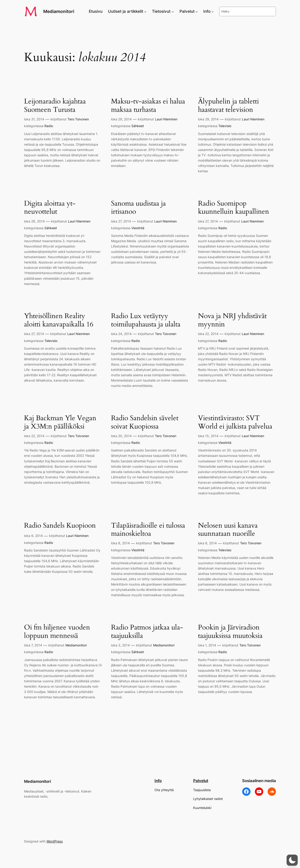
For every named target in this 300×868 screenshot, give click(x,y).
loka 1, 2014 (207, 645)
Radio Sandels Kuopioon (60, 526)
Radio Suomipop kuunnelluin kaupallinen (234, 208)
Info (158, 781)
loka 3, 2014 (120, 645)
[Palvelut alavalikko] (197, 11)
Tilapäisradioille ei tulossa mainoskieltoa (148, 530)
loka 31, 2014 (34, 119)
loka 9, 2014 (33, 536)
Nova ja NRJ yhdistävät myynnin (232, 320)
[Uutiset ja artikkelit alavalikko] (145, 11)
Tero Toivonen (78, 119)
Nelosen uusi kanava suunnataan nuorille (228, 530)
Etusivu (96, 11)
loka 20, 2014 (121, 436)
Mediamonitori (59, 11)
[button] (292, 860)
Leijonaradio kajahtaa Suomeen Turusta (55, 106)
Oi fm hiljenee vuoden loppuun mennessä (57, 632)
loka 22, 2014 (208, 334)
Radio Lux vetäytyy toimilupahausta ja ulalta (146, 320)
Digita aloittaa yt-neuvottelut (50, 208)
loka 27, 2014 (121, 221)
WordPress (55, 841)
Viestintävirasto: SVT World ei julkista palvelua (235, 422)
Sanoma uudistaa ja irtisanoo (138, 208)
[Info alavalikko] (213, 11)
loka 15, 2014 (208, 436)
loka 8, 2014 (120, 543)
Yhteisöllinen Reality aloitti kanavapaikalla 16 (59, 320)
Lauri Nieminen (166, 119)
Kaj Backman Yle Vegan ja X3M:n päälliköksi (60, 422)
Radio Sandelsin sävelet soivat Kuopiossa (145, 422)
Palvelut (201, 781)
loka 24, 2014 (121, 334)
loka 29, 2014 (121, 119)
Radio (49, 126)
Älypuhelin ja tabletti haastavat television (228, 106)
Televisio (225, 126)
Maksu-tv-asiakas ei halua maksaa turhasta (148, 106)
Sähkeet (138, 126)
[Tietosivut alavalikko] (173, 11)
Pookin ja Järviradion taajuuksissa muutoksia (230, 632)
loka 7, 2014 (33, 645)
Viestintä (138, 228)
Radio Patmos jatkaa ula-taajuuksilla (147, 632)
